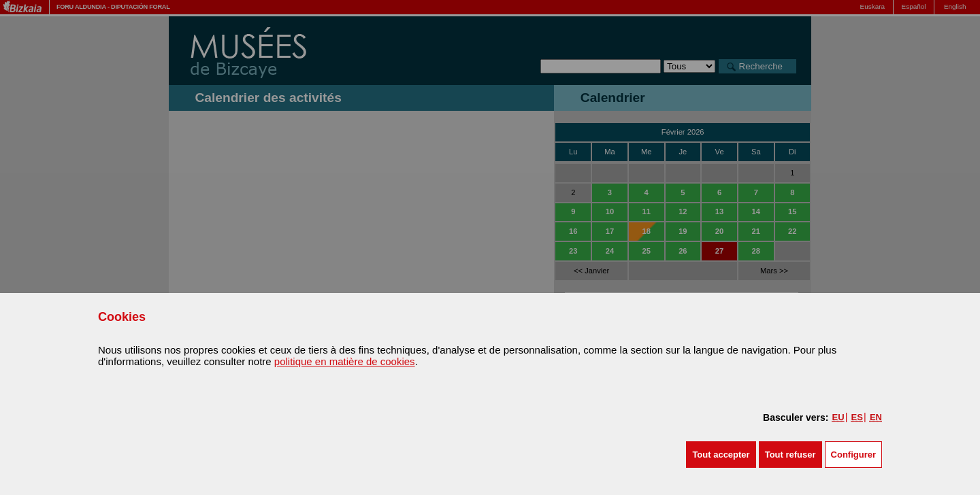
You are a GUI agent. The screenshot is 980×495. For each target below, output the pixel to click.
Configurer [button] (853, 455)
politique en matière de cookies (345, 361)
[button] (721, 455)
